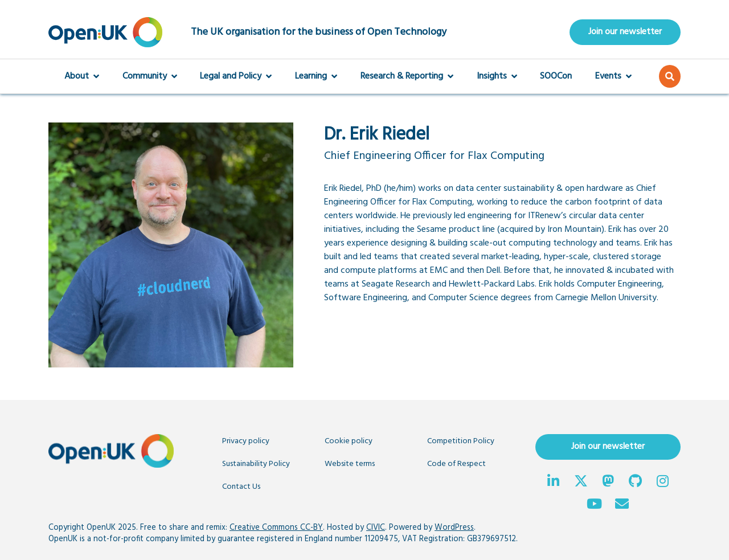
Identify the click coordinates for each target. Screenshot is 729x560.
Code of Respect (456, 464)
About (82, 76)
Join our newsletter (625, 32)
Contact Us (241, 487)
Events (613, 76)
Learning (316, 76)
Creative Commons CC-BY (276, 528)
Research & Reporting (407, 76)
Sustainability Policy (256, 464)
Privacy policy (246, 441)
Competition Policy (461, 441)
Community (150, 76)
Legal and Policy (236, 76)
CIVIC (376, 528)
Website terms (350, 464)
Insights (497, 76)
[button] (670, 76)
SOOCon (556, 76)
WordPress (454, 528)
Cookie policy (349, 441)
